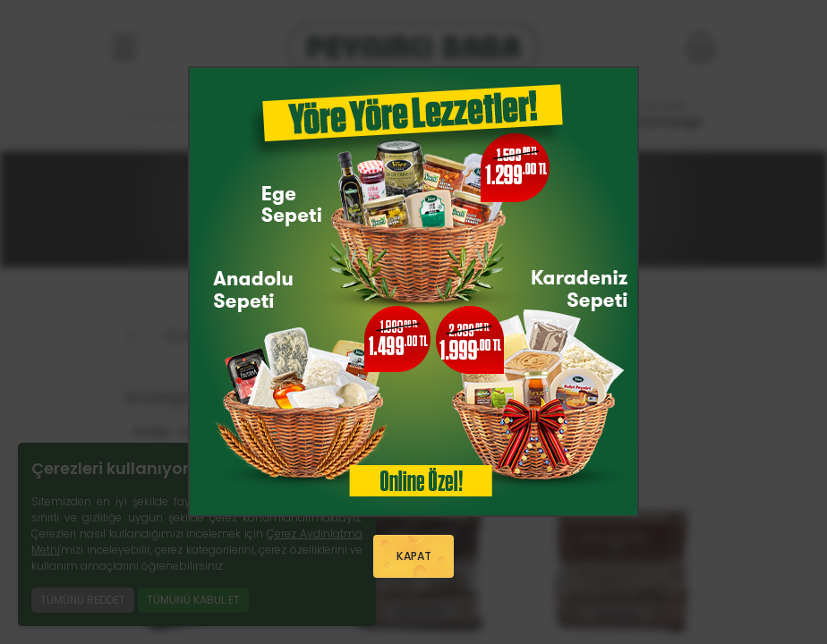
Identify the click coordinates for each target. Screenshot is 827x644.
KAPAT (413, 557)
